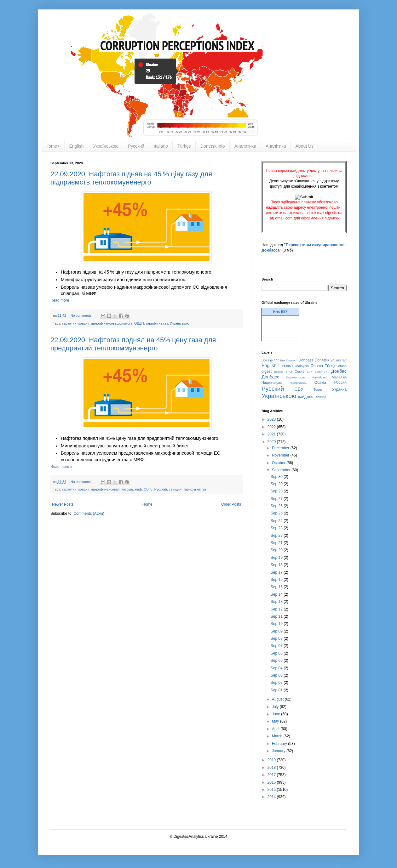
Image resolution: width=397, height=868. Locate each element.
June (276, 714)
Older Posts (231, 504)
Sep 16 (277, 580)
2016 (272, 782)
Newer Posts (63, 504)
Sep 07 (277, 646)
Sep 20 (277, 550)
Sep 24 (277, 521)
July (276, 707)
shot (289, 372)
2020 (272, 442)
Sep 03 (277, 675)
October (279, 463)
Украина (339, 389)
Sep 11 (277, 616)
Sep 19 (277, 558)
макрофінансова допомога (111, 323)
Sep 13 (277, 602)
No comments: (82, 315)
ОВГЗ (148, 489)
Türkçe (184, 146)
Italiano (161, 146)
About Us (305, 146)
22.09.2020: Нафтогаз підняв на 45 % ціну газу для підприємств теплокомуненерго (131, 178)
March (278, 736)
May (276, 721)
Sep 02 (277, 683)
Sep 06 (277, 653)
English (77, 146)
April (276, 729)
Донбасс (270, 377)
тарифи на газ (157, 323)
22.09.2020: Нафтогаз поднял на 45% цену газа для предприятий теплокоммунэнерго (133, 344)
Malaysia (302, 366)
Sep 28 (277, 491)
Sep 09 (277, 631)
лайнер (321, 397)
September (282, 470)
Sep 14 (277, 594)
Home (147, 504)
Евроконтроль (296, 377)
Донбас (339, 371)
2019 (272, 760)
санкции (175, 489)
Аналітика (276, 146)
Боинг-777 (322, 372)
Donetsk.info (213, 146)
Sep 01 (277, 690)
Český (299, 372)
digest (267, 372)
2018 (272, 768)
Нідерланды (298, 383)
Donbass (306, 360)
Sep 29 (277, 484)
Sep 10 (277, 624)
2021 (272, 434)
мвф (138, 489)
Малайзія (339, 377)
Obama (317, 366)
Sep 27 (277, 499)
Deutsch (292, 360)
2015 (272, 790)
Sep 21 (277, 543)
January (279, 751)
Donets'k (322, 360)
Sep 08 (277, 638)
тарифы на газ (195, 489)
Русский (136, 146)
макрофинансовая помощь (112, 489)
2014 (272, 797)
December (281, 448)
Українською (106, 146)
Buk (283, 360)
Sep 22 (277, 536)
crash (342, 366)
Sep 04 (277, 668)
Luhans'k (286, 366)
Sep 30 (277, 477)
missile (279, 372)
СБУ (299, 389)
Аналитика (245, 146)
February (280, 744)
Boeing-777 (270, 360)
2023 (272, 419)
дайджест (307, 397)
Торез (318, 389)
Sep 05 (277, 661)
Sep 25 (277, 513)
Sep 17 (277, 572)
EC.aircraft (339, 360)
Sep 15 (277, 587)
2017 (272, 775)
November (281, 455)
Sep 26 (277, 506)
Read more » (61, 300)
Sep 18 (277, 565)
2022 (272, 427)
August (278, 699)
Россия (340, 383)
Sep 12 (277, 609)
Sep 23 (277, 528)
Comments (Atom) (89, 513)
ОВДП (139, 323)
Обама (320, 383)
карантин (69, 323)
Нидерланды (272, 383)
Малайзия (319, 377)
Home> (53, 146)
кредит (84, 323)
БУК (309, 372)
